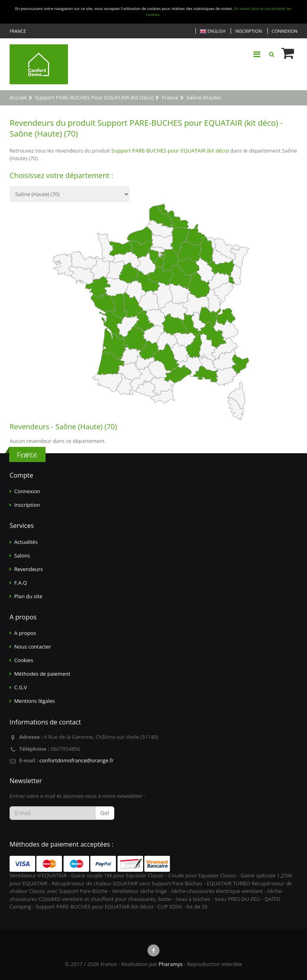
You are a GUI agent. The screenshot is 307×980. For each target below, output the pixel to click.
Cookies (23, 660)
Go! (105, 813)
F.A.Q (20, 583)
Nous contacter (33, 647)
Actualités (26, 542)
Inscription (248, 31)
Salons (22, 555)
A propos (25, 633)
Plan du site (28, 596)
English (213, 31)
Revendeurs (28, 569)
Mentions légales (34, 701)
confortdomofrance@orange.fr (76, 760)
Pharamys (171, 964)
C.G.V (20, 687)
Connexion (285, 31)
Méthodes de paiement (42, 674)
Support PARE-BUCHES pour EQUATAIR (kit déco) (170, 151)
